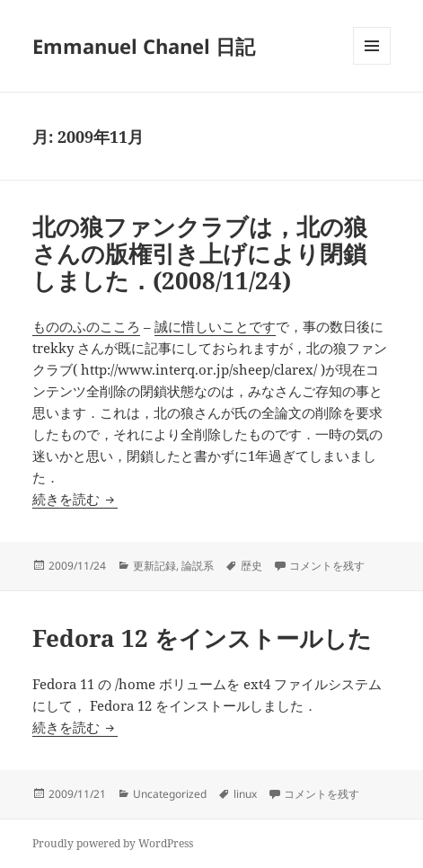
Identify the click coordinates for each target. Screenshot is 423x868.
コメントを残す (327, 566)
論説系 (198, 566)
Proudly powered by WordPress (113, 843)
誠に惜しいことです (215, 326)
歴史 (251, 566)
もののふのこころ (86, 326)
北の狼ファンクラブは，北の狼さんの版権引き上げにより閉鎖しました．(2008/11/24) (200, 253)
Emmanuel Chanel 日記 (144, 46)
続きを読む (75, 499)
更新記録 (154, 566)
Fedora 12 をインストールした (202, 638)
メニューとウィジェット (372, 64)
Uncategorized (170, 794)
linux (245, 794)
